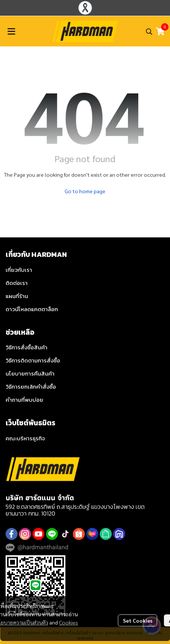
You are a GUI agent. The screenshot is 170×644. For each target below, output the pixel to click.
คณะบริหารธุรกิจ (25, 438)
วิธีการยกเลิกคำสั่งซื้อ (31, 387)
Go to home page (85, 191)
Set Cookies (138, 620)
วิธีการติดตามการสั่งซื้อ (33, 360)
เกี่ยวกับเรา (19, 270)
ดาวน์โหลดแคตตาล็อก (32, 309)
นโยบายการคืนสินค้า (30, 373)
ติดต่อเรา (17, 283)
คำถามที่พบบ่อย (24, 400)
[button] (149, 31)
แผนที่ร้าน (17, 296)
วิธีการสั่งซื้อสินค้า (27, 347)
